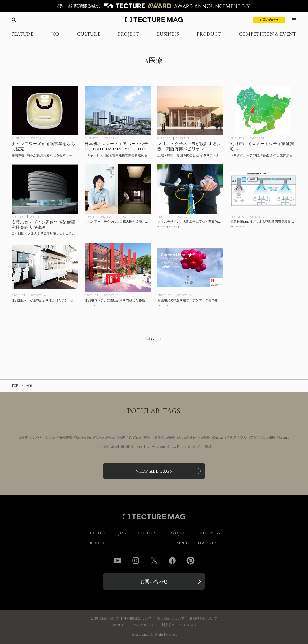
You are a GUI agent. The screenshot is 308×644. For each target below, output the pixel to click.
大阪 (177, 447)
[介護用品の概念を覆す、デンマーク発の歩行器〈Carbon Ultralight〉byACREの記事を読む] (190, 268)
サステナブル (236, 437)
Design (218, 437)
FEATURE (22, 34)
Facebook (172, 561)
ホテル (153, 447)
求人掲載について (170, 619)
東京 (25, 437)
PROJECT (129, 34)
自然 (254, 437)
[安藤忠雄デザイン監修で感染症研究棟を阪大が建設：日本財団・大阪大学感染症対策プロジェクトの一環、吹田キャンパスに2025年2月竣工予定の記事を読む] (45, 189)
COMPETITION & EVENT (268, 34)
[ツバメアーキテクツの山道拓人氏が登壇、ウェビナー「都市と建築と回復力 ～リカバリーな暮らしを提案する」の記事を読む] (118, 189)
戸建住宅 (193, 437)
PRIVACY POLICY (143, 625)
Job (263, 437)
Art (180, 437)
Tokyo (99, 437)
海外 (171, 437)
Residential (106, 447)
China (187, 447)
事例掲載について (138, 619)
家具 (208, 447)
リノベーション (43, 437)
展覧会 (159, 437)
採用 (272, 437)
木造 (122, 437)
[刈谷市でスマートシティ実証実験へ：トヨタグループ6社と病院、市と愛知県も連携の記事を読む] (263, 111)
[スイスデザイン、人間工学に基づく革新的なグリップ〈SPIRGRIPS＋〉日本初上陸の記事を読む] (190, 189)
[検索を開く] (14, 20)
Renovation (84, 437)
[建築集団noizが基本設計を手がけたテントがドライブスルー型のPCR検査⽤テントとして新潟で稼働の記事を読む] (45, 268)
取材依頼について (203, 619)
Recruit (284, 437)
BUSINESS (168, 34)
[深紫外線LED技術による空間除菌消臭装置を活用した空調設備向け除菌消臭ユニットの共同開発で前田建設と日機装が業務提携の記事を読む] (263, 189)
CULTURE (89, 34)
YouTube (135, 437)
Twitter (154, 561)
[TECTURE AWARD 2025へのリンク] (154, 6)
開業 (131, 447)
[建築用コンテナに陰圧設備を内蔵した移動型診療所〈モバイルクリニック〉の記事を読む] (118, 268)
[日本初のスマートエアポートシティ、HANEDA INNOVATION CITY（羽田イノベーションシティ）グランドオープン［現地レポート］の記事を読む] (118, 111)
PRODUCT (209, 34)
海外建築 (66, 437)
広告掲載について (105, 619)
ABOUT (117, 625)
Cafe (198, 447)
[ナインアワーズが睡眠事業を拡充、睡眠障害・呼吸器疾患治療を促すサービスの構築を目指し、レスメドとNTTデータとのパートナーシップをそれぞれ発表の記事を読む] (45, 111)
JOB (55, 34)
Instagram (136, 561)
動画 (148, 437)
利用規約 (168, 625)
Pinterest (190, 561)
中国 (120, 447)
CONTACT (188, 625)
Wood (111, 437)
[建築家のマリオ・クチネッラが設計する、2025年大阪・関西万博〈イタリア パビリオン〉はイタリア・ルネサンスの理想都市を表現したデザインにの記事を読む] (190, 111)
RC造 (166, 447)
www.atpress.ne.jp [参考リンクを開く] (169, 226)
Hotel (141, 447)
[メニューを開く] (294, 20)
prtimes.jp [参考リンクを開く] (237, 226)
